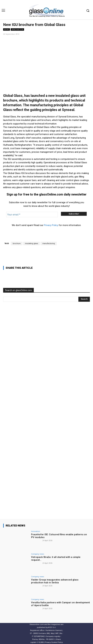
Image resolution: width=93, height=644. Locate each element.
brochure (17, 244)
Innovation (17, 29)
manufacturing (49, 244)
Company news (38, 554)
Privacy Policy (51, 225)
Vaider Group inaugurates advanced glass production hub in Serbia (55, 581)
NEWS (7, 29)
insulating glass (31, 244)
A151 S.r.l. (52, 627)
